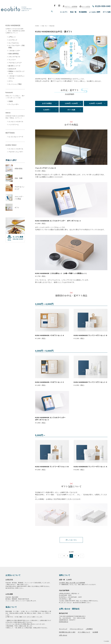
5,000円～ (47, 110)
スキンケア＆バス (14, 57)
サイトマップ (63, 629)
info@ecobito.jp (64, 622)
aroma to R (12, 69)
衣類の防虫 (19, 169)
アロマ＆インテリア (15, 63)
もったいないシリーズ (16, 137)
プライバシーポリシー (76, 629)
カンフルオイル (14, 43)
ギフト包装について (84, 632)
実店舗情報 (83, 12)
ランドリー (12, 60)
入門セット (12, 37)
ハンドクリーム (14, 125)
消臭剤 (11, 101)
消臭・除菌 (19, 178)
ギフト (11, 81)
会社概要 (95, 632)
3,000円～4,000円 (71, 103)
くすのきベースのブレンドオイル (17, 77)
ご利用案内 (89, 629)
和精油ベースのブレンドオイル (17, 72)
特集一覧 (44, 26)
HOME (37, 26)
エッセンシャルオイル (16, 122)
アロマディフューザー (16, 152)
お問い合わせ (63, 635)
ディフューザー (14, 104)
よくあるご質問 (95, 12)
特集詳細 (52, 26)
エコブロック (13, 40)
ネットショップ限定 (15, 84)
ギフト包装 (107, 12)
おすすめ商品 (47, 103)
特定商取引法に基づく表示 (67, 632)
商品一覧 (73, 12)
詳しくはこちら (71, 540)
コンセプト (64, 12)
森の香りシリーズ (14, 66)
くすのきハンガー (14, 51)
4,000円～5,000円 (96, 103)
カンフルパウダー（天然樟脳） (17, 47)
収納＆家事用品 (14, 54)
